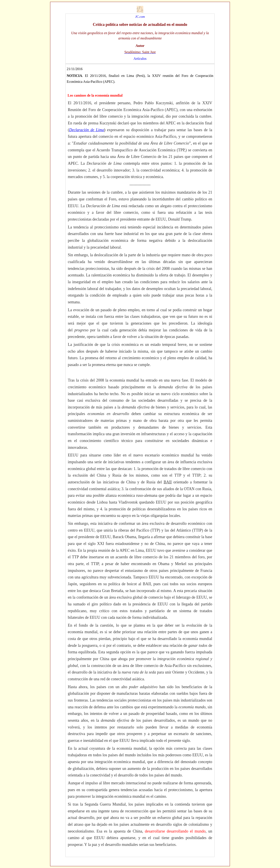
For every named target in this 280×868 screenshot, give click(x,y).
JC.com (140, 17)
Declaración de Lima (87, 130)
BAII (168, 482)
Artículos (140, 59)
